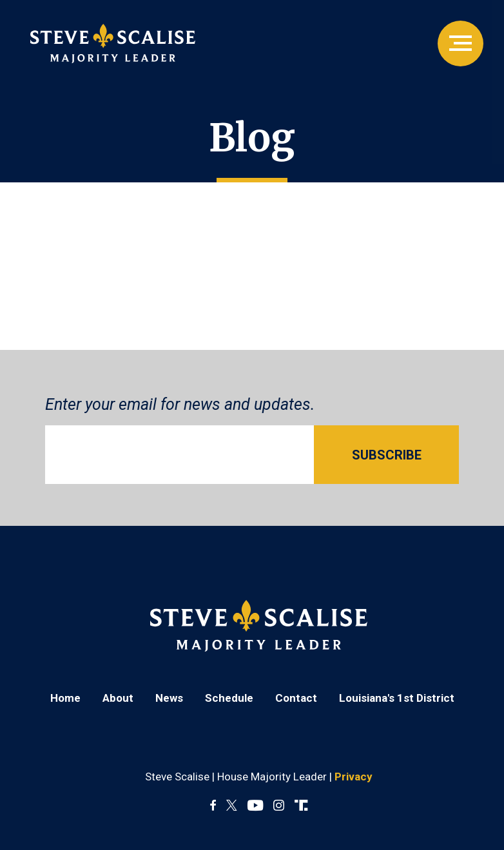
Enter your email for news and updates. (180, 404)
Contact (296, 698)
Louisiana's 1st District (397, 698)
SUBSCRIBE (387, 455)
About (118, 698)
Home (65, 698)
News (169, 698)
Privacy (354, 777)
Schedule (229, 698)
